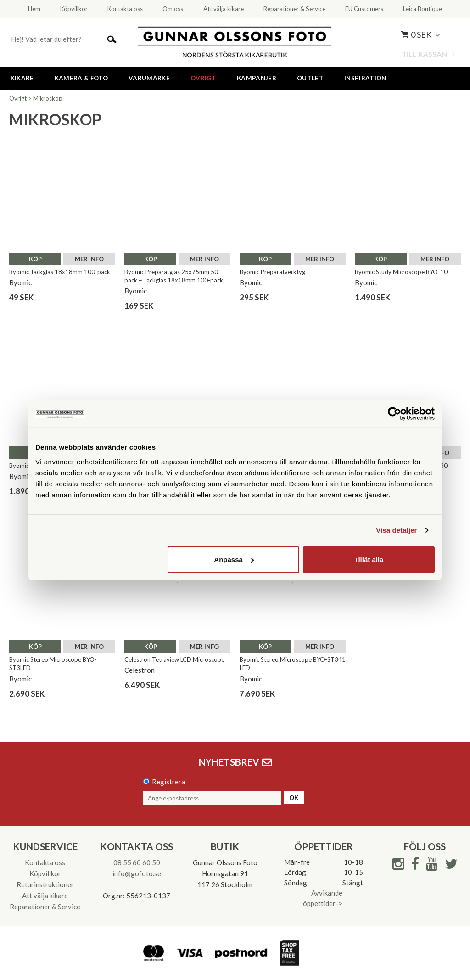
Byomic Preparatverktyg (272, 272)
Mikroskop (48, 98)
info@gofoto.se (137, 873)
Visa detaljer (396, 530)
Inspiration (365, 78)
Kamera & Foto (81, 78)
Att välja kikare (45, 896)
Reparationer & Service (45, 907)
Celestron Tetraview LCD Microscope (174, 659)
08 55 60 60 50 (137, 862)
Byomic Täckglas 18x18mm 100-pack (60, 272)
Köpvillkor (45, 873)
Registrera (168, 782)
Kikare (22, 78)
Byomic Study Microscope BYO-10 (401, 272)
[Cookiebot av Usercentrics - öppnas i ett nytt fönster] (394, 414)
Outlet (310, 78)
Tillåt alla (369, 559)
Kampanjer (257, 78)
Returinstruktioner (45, 884)
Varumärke (149, 78)
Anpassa (234, 559)
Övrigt (203, 78)
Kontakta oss (45, 862)
